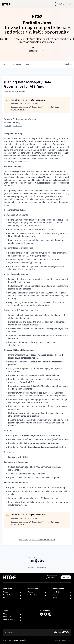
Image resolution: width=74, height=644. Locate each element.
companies (16, 64)
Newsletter (52, 577)
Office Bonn (7, 614)
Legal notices (67, 640)
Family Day (57, 592)
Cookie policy (42, 567)
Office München (9, 620)
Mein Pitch (61, 4)
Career (30, 592)
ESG (4, 598)
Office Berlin (7, 617)
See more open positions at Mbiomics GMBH (37, 540)
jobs (4, 64)
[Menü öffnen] (70, 4)
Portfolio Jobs (33, 595)
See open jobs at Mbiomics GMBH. (25, 103)
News (55, 598)
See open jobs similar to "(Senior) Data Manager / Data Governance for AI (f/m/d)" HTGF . (39, 108)
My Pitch (66, 577)
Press (54, 595)
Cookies (58, 640)
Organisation (7, 595)
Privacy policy (30, 567)
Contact (6, 592)
